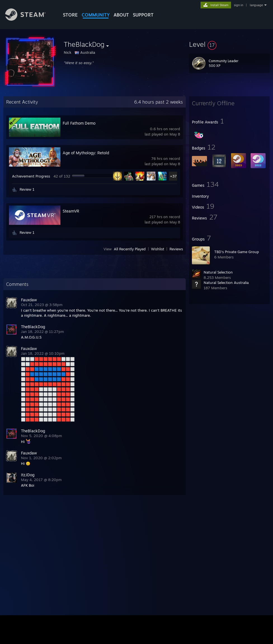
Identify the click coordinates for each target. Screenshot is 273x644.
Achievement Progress (31, 176)
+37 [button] (173, 176)
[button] (229, 44)
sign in (238, 5)
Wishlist (158, 249)
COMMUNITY (96, 15)
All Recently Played (130, 249)
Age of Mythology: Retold (86, 153)
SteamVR (71, 211)
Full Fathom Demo (79, 123)
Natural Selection (218, 272)
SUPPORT (143, 15)
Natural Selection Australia (226, 283)
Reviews (176, 249)
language (256, 5)
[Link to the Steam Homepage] (30, 19)
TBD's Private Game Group (237, 252)
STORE (70, 15)
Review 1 (27, 189)
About (121, 15)
